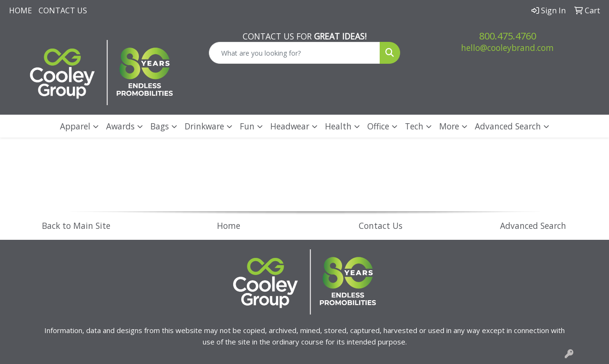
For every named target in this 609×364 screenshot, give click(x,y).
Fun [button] (247, 126)
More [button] (449, 126)
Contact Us (63, 10)
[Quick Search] (295, 53)
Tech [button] (414, 126)
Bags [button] (160, 126)
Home (20, 10)
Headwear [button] (290, 126)
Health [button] (338, 126)
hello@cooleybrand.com (507, 48)
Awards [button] (120, 126)
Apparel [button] (75, 126)
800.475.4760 (508, 36)
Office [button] (378, 126)
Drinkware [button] (204, 126)
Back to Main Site (76, 226)
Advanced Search (508, 126)
